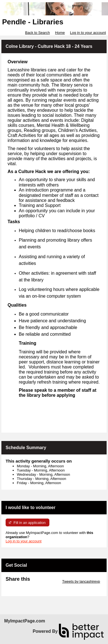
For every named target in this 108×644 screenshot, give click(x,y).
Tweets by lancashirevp (81, 581)
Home (60, 33)
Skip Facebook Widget (24, 586)
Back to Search (37, 33)
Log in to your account (88, 33)
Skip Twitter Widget (46, 581)
